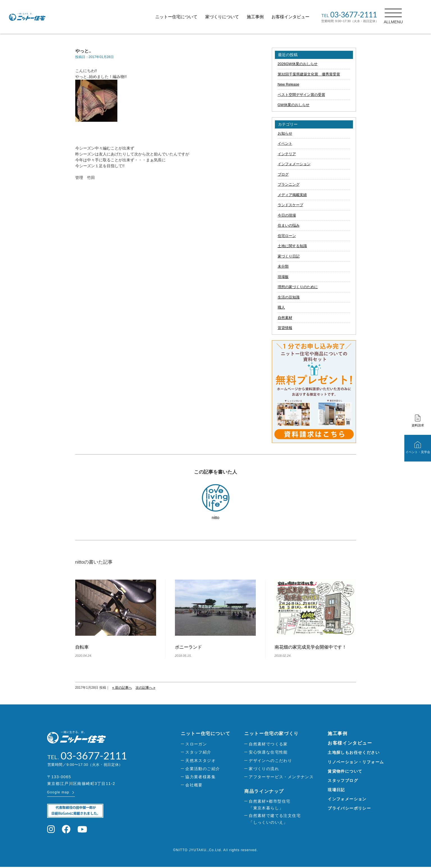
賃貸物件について (345, 771)
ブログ (283, 174)
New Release (289, 84)
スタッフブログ (343, 780)
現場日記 (336, 790)
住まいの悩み (289, 225)
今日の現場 (287, 215)
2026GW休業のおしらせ (298, 64)
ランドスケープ (290, 205)
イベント (285, 143)
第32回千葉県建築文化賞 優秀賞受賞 (309, 74)
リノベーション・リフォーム (356, 762)
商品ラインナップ (264, 791)
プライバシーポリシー (349, 808)
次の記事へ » (145, 688)
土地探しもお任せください (354, 752)
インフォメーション (294, 164)
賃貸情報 (285, 328)
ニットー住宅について (189, 17)
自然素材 (285, 318)
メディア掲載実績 (292, 195)
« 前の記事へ (122, 688)
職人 (281, 307)
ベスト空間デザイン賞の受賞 (301, 95)
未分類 (283, 266)
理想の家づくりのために (298, 287)
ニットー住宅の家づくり (272, 733)
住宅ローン (287, 236)
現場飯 (283, 277)
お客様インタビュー (303, 17)
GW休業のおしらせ (294, 105)
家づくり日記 (289, 256)
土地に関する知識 (292, 246)
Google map (58, 793)
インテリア (287, 154)
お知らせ (285, 133)
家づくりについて (235, 17)
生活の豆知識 (289, 297)
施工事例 (268, 17)
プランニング (289, 184)
